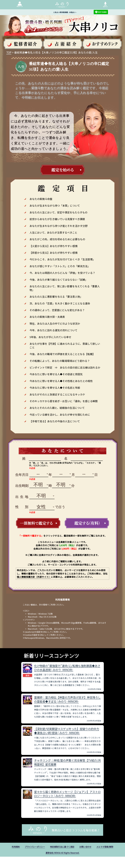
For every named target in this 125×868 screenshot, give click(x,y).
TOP (9, 52)
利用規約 (16, 847)
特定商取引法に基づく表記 (62, 847)
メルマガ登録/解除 (105, 847)
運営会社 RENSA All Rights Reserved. (63, 853)
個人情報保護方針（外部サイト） (34, 577)
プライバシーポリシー (35, 847)
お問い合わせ (85, 847)
